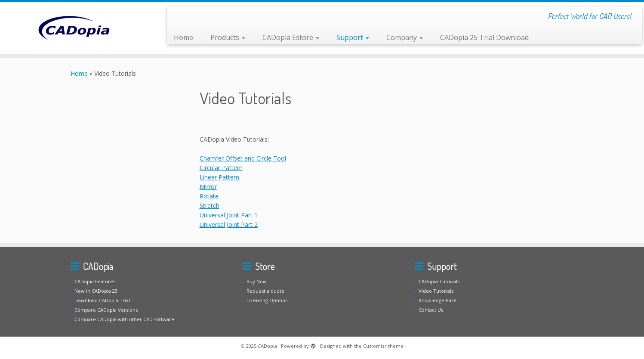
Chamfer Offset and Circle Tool (243, 158)
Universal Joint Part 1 (229, 215)
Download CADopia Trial (102, 300)
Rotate (209, 196)
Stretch (210, 206)
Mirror (208, 187)
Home (183, 37)
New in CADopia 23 (96, 291)
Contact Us (431, 310)
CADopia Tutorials (439, 281)
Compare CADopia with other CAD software (124, 319)
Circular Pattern (221, 168)
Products (228, 37)
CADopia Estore (291, 37)
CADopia (267, 346)
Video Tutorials (436, 291)
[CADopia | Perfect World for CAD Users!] (74, 28)
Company (405, 37)
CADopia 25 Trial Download (484, 37)
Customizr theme (383, 346)
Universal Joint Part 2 (229, 224)
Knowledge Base (438, 300)
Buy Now (257, 281)
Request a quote (265, 291)
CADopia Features (95, 281)
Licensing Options (267, 300)
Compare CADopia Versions (106, 310)
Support (353, 37)
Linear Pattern (219, 177)
